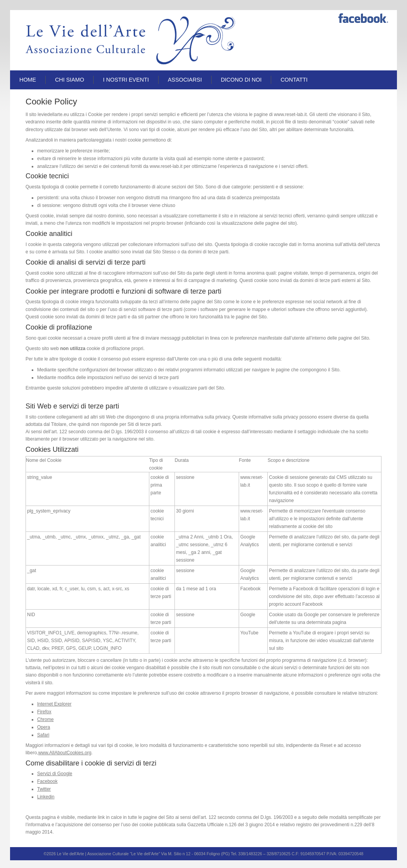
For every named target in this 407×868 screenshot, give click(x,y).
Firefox (44, 712)
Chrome (45, 719)
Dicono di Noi (241, 80)
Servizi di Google (55, 774)
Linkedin (46, 797)
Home (28, 80)
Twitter (44, 789)
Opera (44, 727)
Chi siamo (69, 80)
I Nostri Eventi (126, 80)
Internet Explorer (54, 704)
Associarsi (185, 80)
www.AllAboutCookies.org (65, 753)
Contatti (294, 80)
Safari (43, 735)
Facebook (47, 781)
